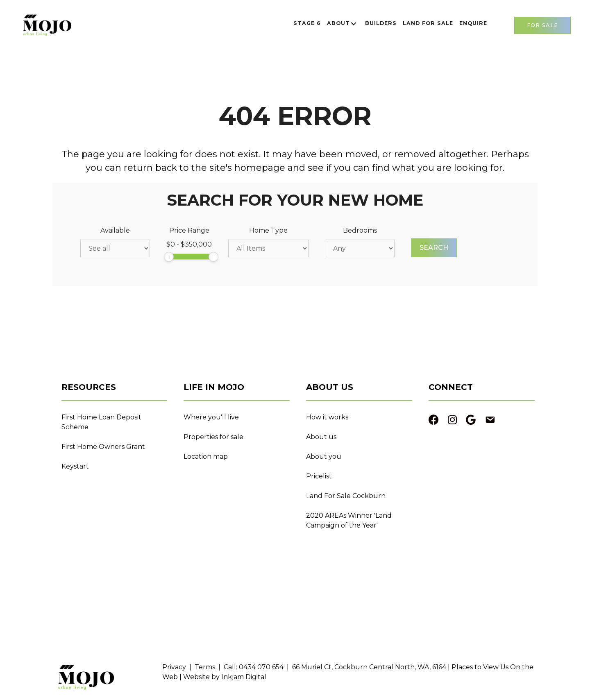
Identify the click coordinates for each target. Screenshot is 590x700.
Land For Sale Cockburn (346, 496)
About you (324, 456)
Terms (205, 667)
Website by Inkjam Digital (225, 677)
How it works (327, 417)
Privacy (174, 667)
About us (321, 437)
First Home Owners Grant (103, 447)
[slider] (169, 257)
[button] (354, 24)
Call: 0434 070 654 (254, 667)
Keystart (75, 466)
